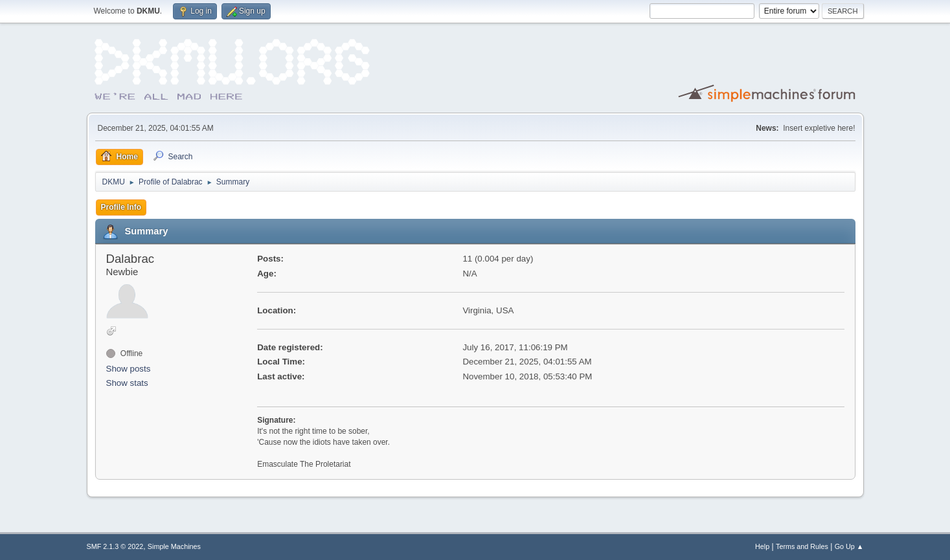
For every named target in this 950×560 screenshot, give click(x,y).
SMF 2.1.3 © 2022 (115, 546)
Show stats (127, 383)
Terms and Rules (802, 546)
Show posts (129, 369)
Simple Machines (174, 546)
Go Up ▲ (849, 546)
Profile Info (121, 207)
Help (762, 546)
